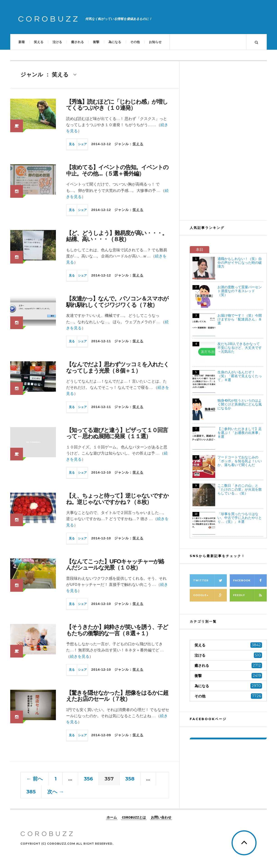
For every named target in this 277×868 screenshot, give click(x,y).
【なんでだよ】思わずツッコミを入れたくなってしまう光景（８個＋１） (117, 367)
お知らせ (155, 42)
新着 (22, 42)
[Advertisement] (228, 141)
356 (88, 779)
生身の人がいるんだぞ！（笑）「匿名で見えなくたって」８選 (240, 376)
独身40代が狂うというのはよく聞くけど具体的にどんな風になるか (240, 404)
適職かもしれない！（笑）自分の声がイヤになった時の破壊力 (240, 263)
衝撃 (96, 42)
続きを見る (80, 656)
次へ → (56, 792)
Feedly (250, 595)
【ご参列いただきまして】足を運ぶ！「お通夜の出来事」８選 (240, 433)
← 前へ (35, 779)
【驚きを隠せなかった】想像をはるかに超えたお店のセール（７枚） (117, 696)
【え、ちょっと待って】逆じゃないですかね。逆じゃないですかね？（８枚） (117, 499)
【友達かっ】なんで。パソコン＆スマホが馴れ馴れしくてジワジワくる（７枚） (117, 302)
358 (130, 779)
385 (31, 792)
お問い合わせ (161, 817)
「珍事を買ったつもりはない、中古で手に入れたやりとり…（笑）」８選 (240, 518)
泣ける (57, 42)
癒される (77, 42)
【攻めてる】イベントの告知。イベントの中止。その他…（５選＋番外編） (117, 170)
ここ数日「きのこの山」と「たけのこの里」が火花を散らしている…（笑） (240, 489)
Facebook (250, 581)
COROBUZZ (49, 19)
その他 (135, 42)
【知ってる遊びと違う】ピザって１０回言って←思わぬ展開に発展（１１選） (117, 433)
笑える (39, 42)
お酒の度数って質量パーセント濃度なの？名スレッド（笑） (240, 291)
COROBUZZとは (134, 817)
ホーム (112, 817)
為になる (115, 42)
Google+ (210, 595)
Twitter (210, 581)
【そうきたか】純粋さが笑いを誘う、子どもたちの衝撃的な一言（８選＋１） (117, 630)
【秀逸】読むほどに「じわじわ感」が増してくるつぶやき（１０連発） (117, 105)
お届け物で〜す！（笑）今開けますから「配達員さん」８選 (240, 319)
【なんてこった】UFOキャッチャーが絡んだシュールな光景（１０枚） (115, 565)
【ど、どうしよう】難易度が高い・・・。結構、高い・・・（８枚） (117, 236)
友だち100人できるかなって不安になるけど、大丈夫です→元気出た (240, 348)
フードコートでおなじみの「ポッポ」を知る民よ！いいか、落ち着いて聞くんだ (240, 461)
